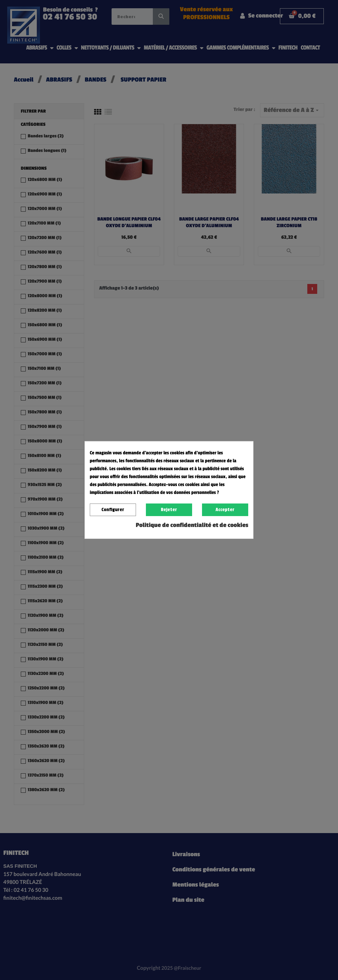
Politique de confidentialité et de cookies (192, 525)
